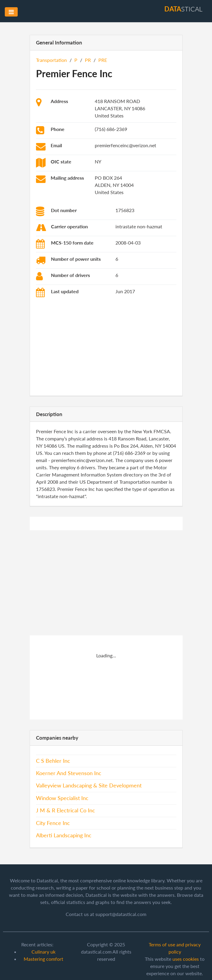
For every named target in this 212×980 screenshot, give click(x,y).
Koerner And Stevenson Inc (69, 773)
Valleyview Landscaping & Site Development (89, 785)
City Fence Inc (53, 823)
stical (183, 9)
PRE (103, 60)
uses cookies (186, 959)
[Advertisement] (106, 348)
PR (88, 60)
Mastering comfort (43, 959)
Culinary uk (43, 952)
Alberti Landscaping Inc (64, 835)
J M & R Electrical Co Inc (66, 810)
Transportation (51, 60)
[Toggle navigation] (11, 12)
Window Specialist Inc (62, 798)
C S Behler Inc (53, 761)
